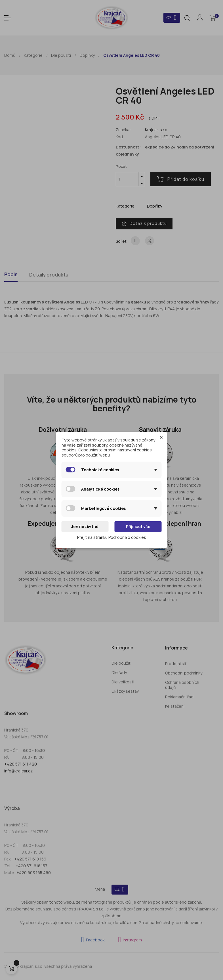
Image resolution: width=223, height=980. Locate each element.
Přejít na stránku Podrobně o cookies (112, 537)
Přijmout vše (138, 526)
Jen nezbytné (85, 526)
